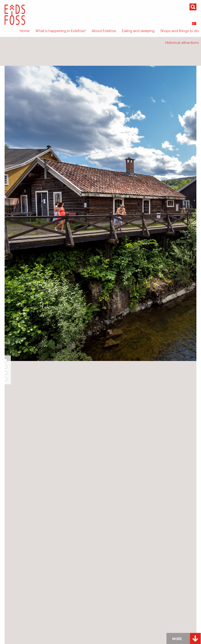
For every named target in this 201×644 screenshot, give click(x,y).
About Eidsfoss (104, 31)
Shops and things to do (179, 31)
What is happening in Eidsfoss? (61, 31)
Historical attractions (182, 43)
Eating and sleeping (138, 31)
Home (25, 31)
